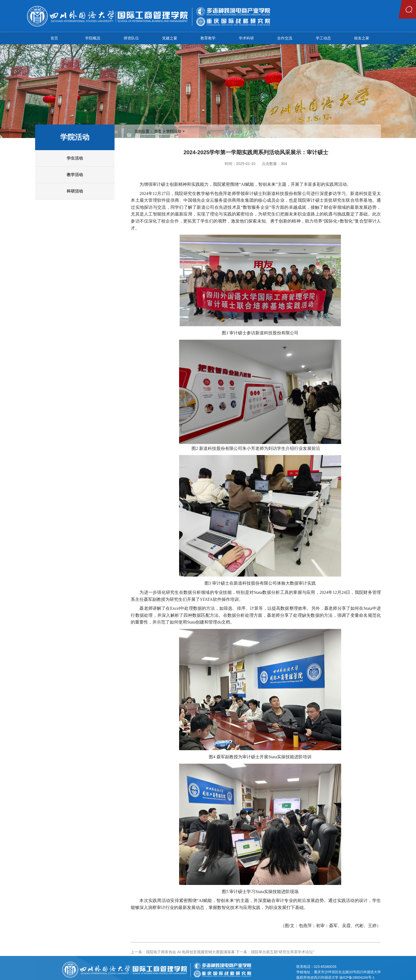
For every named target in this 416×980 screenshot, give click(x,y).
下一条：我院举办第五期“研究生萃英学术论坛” (275, 952)
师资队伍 (131, 38)
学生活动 (75, 158)
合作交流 (285, 38)
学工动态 (323, 38)
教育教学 (208, 38)
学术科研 (246, 38)
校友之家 (362, 38)
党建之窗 (170, 38)
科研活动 (75, 191)
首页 (54, 38)
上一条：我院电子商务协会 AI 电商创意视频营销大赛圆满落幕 (183, 952)
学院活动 (174, 131)
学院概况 (93, 38)
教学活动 (75, 175)
